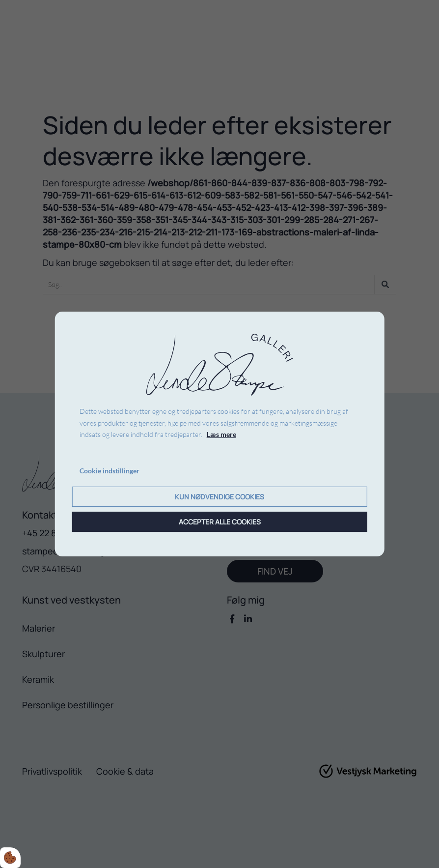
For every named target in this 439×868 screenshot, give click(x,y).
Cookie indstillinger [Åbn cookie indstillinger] (110, 471)
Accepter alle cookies (220, 522)
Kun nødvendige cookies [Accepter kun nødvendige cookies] (219, 497)
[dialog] (220, 434)
